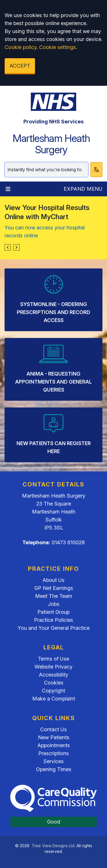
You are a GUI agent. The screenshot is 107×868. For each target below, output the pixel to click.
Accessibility (53, 675)
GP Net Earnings (54, 588)
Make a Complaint (54, 699)
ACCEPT (20, 66)
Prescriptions (53, 753)
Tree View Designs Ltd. (53, 846)
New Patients (54, 737)
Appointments (54, 745)
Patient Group (53, 612)
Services (53, 761)
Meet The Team (54, 596)
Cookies (54, 683)
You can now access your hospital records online (45, 232)
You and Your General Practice (54, 628)
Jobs (54, 604)
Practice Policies (53, 620)
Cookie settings (57, 47)
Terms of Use (53, 659)
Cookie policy (21, 47)
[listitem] (53, 300)
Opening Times (54, 769)
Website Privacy (53, 667)
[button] (8, 247)
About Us (53, 580)
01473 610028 (68, 542)
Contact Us (53, 729)
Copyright (53, 691)
